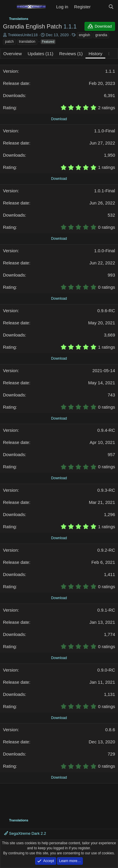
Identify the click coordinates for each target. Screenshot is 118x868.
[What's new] (99, 7)
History (95, 54)
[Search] (111, 7)
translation (27, 42)
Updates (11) (41, 54)
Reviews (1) (71, 54)
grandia (101, 35)
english (85, 35)
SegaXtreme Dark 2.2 (25, 833)
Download (59, 119)
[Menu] (8, 7)
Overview (13, 54)
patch (9, 42)
